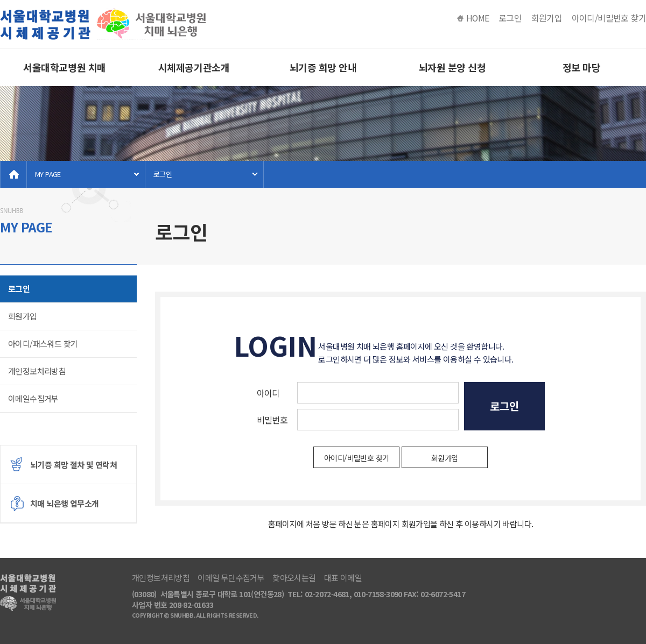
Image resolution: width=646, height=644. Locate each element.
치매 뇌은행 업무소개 (64, 503)
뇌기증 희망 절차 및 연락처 (73, 465)
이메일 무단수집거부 (231, 578)
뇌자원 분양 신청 (452, 67)
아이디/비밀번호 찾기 (609, 18)
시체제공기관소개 (194, 67)
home (13, 174)
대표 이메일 (343, 578)
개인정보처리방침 (37, 371)
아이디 (268, 393)
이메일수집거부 (33, 398)
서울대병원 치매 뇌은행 (105, 24)
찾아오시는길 (294, 578)
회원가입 (547, 18)
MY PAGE (48, 174)
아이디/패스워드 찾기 (43, 344)
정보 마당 (582, 67)
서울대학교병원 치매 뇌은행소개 (65, 73)
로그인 (510, 18)
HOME (478, 18)
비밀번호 (272, 420)
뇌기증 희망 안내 (323, 67)
